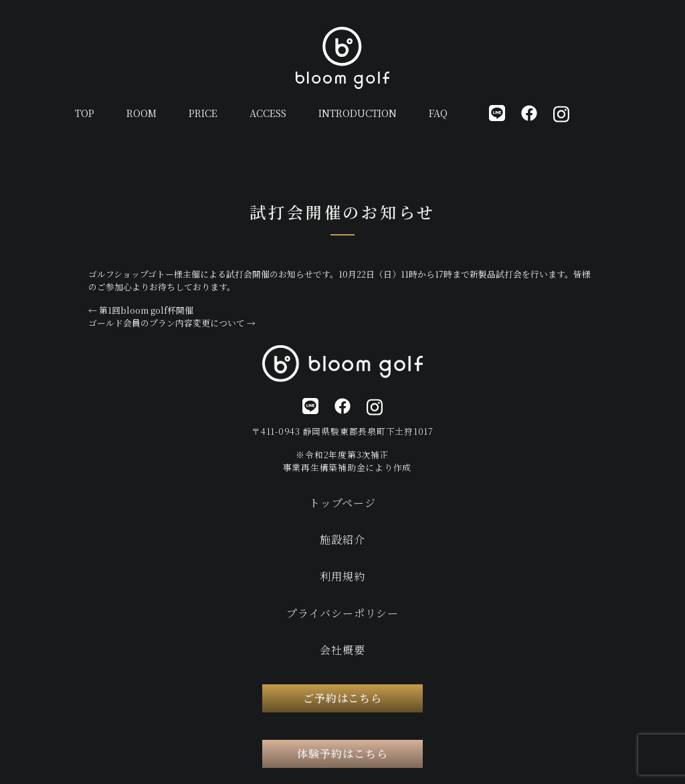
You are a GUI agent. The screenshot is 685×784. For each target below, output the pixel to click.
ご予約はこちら (343, 698)
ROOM (141, 113)
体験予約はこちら (342, 754)
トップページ (342, 503)
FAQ (438, 113)
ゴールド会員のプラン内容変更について (172, 323)
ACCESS (268, 113)
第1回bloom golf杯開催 (141, 310)
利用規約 (342, 576)
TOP (85, 113)
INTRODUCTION (358, 113)
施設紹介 (342, 540)
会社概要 (342, 650)
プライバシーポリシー (342, 613)
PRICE (203, 113)
